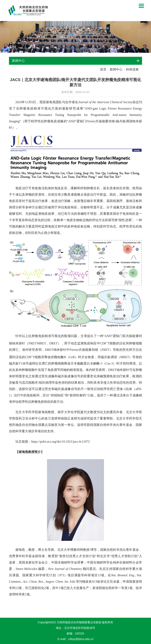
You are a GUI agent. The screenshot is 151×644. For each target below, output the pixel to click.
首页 (103, 70)
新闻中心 (116, 70)
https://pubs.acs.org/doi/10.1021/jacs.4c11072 (60, 442)
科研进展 (132, 70)
